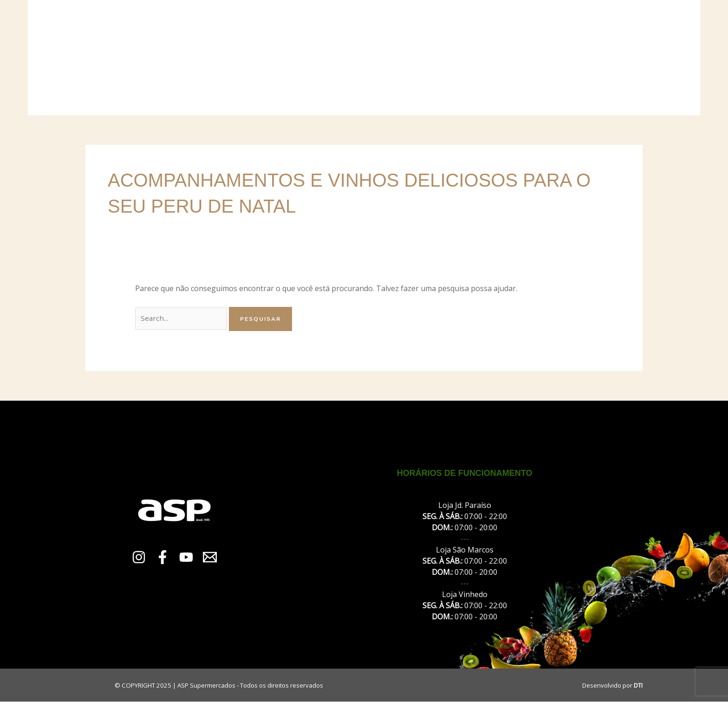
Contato (519, 58)
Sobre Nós (231, 58)
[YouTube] (186, 558)
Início (183, 58)
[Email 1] (210, 558)
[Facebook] (162, 558)
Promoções (461, 58)
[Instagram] (139, 558)
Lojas (280, 58)
